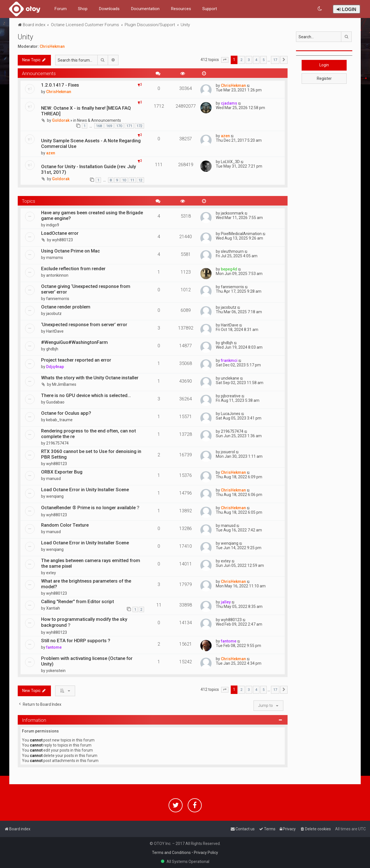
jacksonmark (232, 213)
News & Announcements (99, 120)
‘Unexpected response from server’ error (84, 324)
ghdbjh (52, 349)
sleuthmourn (232, 251)
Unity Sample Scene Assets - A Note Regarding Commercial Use (91, 143)
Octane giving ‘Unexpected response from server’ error (86, 289)
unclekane (230, 378)
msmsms (55, 258)
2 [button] (242, 60)
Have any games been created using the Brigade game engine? (92, 215)
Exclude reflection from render (73, 269)
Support (210, 9)
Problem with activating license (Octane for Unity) (87, 661)
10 (124, 180)
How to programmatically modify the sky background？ (84, 622)
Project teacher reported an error (76, 360)
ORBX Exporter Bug (62, 472)
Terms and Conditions (171, 853)
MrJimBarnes (64, 384)
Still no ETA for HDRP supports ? (76, 641)
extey (51, 573)
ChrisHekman (52, 46)
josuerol (228, 452)
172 (139, 126)
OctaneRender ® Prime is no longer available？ (91, 508)
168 (99, 126)
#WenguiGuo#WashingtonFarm (74, 342)
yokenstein (56, 671)
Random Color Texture (65, 525)
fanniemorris (58, 299)
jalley (226, 602)
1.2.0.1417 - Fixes (60, 85)
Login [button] (324, 65)
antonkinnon (57, 275)
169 (109, 126)
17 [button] (275, 60)
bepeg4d (229, 269)
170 (119, 126)
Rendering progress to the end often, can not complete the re (88, 434)
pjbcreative (231, 396)
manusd (53, 479)
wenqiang (55, 496)
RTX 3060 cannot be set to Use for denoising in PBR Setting (91, 454)
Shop (83, 9)
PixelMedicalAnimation (241, 234)
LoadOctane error (60, 233)
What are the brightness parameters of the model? (86, 584)
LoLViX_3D (230, 162)
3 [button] (249, 60)
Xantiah (53, 608)
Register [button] (324, 78)
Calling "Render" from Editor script (78, 601)
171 (129, 126)
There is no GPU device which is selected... (86, 395)
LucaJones (231, 414)
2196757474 (57, 443)
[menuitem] (320, 9)
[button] (225, 60)
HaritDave (55, 331)
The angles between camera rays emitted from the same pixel (91, 563)
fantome (54, 647)
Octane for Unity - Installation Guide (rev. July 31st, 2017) (88, 169)
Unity (25, 37)
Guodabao (55, 402)
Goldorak (61, 120)
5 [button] (264, 60)
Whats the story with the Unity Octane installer (90, 378)
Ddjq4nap (55, 367)
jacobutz (54, 314)
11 (132, 180)
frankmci (229, 360)
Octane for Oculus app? (66, 413)
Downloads (109, 9)
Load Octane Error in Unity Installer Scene (85, 490)
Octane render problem (66, 307)
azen (51, 153)
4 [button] (256, 60)
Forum (60, 9)
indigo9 (53, 225)
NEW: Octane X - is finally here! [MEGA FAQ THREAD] (86, 111)
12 (140, 180)
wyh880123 (62, 240)
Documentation (145, 9)
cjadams (229, 103)
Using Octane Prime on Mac (70, 251)
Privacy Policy (206, 853)
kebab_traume (59, 420)
